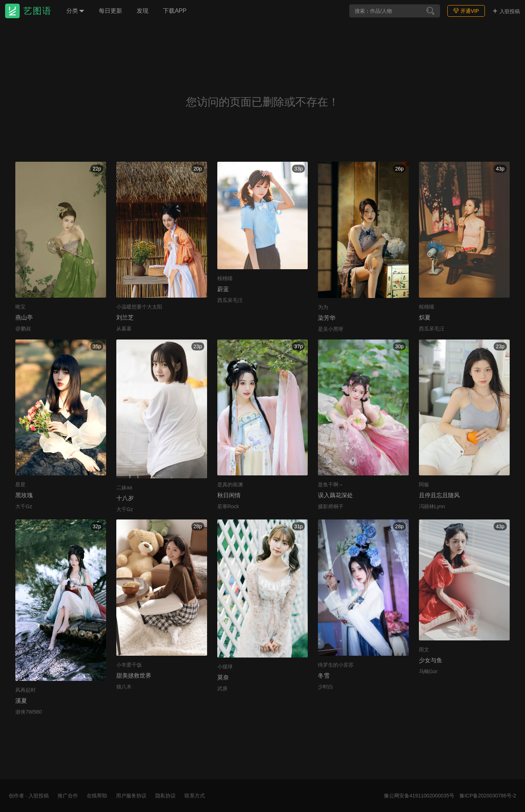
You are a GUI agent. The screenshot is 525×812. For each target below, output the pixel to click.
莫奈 (223, 677)
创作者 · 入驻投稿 (29, 796)
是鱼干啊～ (331, 485)
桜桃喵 (225, 278)
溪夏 (21, 701)
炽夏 (425, 317)
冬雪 (324, 676)
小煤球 (225, 667)
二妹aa (124, 487)
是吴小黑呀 (331, 329)
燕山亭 (24, 317)
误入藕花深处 (335, 495)
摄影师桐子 (331, 506)
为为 (323, 307)
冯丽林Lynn (432, 506)
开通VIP (466, 11)
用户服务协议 (131, 796)
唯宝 (20, 307)
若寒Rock (228, 506)
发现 (143, 11)
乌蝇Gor (428, 671)
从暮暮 (124, 329)
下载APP (175, 11)
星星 (20, 485)
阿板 (424, 485)
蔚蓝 (223, 289)
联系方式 (195, 796)
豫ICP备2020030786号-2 (488, 796)
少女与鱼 (431, 660)
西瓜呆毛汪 (230, 300)
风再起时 (26, 690)
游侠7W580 (28, 712)
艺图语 (38, 11)
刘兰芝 (125, 317)
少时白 (326, 687)
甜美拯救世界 (134, 676)
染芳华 (327, 318)
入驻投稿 (506, 11)
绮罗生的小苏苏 (336, 665)
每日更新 (110, 11)
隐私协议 (166, 796)
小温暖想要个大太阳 (139, 307)
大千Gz (24, 506)
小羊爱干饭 (129, 665)
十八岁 (125, 498)
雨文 (424, 650)
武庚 (222, 689)
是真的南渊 (230, 485)
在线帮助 (97, 796)
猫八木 (124, 687)
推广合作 (68, 796)
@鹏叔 (23, 329)
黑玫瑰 (24, 495)
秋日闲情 (229, 495)
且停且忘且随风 (439, 495)
